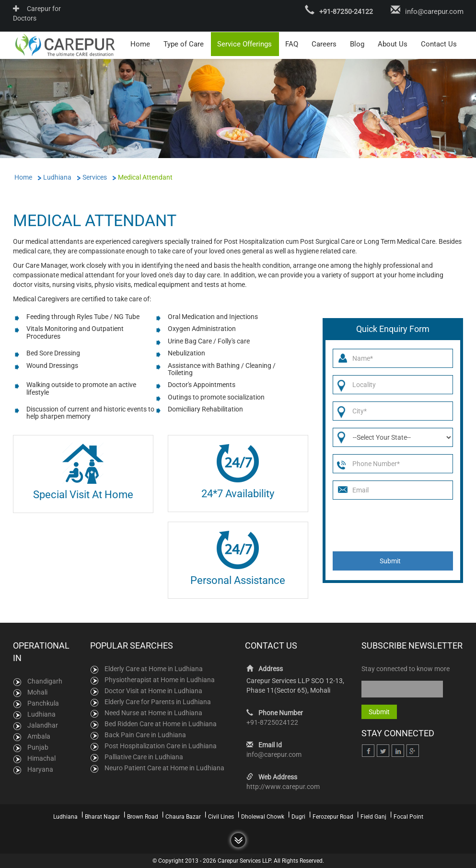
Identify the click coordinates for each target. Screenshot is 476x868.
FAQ (292, 44)
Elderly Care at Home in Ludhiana (154, 668)
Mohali (37, 692)
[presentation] (393, 525)
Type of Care (184, 44)
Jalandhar (43, 725)
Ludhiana (41, 714)
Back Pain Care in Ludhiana (145, 734)
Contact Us (439, 44)
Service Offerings (244, 44)
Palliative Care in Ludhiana (144, 756)
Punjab (38, 747)
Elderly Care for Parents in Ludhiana (158, 701)
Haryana (40, 769)
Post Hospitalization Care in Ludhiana (161, 745)
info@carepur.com (434, 11)
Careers (324, 44)
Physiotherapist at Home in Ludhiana (160, 679)
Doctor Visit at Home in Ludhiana (153, 690)
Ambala (39, 736)
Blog (357, 44)
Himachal (41, 758)
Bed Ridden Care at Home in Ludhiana (161, 723)
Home (140, 44)
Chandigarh (45, 681)
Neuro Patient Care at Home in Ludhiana (164, 767)
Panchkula (43, 703)
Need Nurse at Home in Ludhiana (153, 712)
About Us (393, 44)
